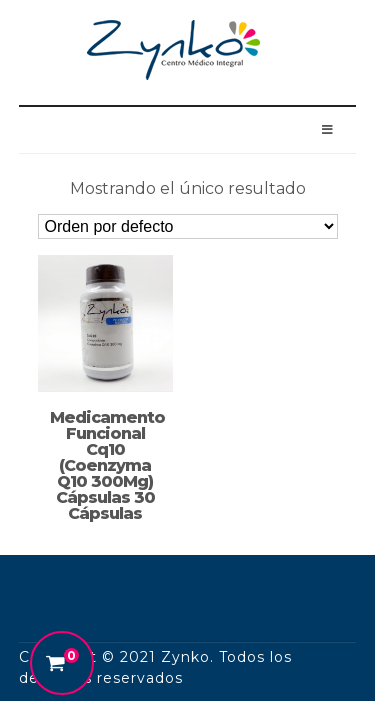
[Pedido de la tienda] (188, 226)
